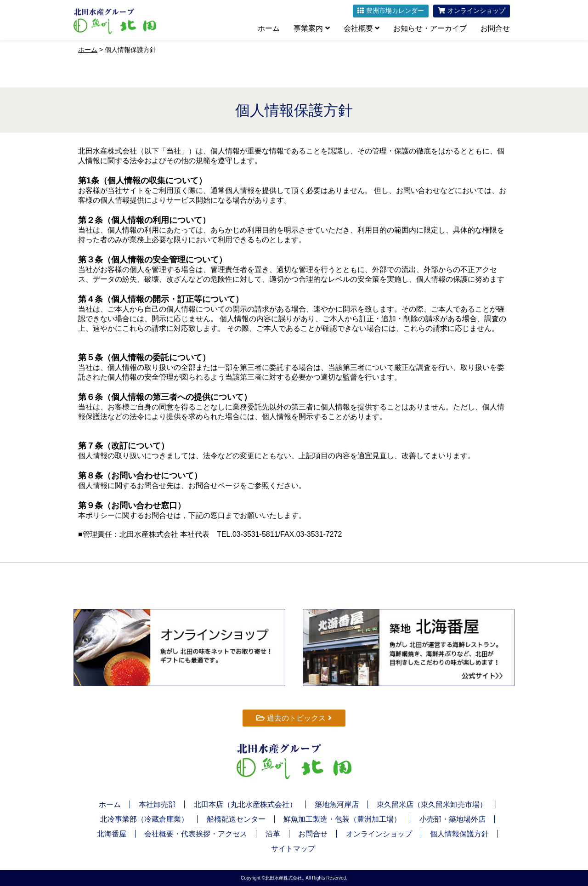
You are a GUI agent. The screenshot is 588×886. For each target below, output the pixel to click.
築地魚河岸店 (337, 804)
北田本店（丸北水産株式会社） (245, 804)
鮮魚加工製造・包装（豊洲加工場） (342, 819)
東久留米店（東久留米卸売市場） (432, 804)
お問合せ (495, 28)
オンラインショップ (379, 834)
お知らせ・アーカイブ (430, 28)
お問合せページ (214, 486)
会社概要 (362, 28)
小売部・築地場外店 (452, 819)
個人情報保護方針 (459, 834)
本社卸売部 (157, 804)
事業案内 (311, 28)
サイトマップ (293, 849)
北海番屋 (112, 834)
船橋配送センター (236, 819)
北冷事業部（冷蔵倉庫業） (144, 819)
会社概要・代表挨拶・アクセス (196, 834)
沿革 (273, 834)
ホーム (269, 28)
